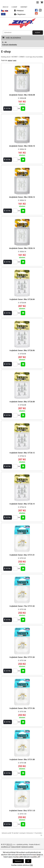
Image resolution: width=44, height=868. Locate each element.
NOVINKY (15, 57)
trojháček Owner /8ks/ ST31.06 (22, 708)
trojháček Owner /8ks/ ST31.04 (22, 657)
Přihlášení (19, 10)
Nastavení (18, 861)
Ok (28, 861)
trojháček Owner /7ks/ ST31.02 (22, 606)
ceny (15, 60)
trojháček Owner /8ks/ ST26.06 (22, 350)
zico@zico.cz (6, 847)
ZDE (31, 865)
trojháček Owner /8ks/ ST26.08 (22, 402)
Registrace (20, 14)
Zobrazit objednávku (10, 45)
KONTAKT (24, 7)
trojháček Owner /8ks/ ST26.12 (22, 453)
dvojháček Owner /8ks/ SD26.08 (22, 95)
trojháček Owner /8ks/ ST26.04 (22, 299)
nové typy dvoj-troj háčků (34, 57)
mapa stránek (16, 847)
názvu (10, 60)
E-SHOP (14, 7)
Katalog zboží (6, 57)
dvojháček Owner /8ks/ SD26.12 (22, 197)
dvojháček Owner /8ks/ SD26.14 (22, 248)
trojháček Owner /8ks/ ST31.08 (22, 760)
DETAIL (8, 108)
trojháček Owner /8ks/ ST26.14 (22, 504)
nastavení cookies (27, 847)
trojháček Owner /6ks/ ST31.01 (22, 555)
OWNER (22, 57)
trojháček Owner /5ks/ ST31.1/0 (22, 811)
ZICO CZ (5, 7)
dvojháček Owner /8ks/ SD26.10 (22, 146)
